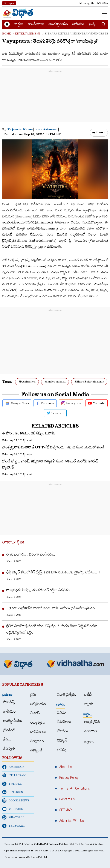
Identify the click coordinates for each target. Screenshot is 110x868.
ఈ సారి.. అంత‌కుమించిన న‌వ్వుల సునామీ (29, 434)
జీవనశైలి (9, 749)
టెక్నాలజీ (36, 750)
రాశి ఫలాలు (38, 732)
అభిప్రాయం (38, 704)
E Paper (9, 3)
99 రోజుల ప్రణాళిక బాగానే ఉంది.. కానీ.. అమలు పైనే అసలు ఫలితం (51, 608)
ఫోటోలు (63, 731)
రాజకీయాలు (36, 25)
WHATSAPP (13, 817)
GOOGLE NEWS (16, 801)
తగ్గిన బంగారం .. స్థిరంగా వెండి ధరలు (31, 554)
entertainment (47, 130)
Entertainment (28, 34)
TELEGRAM (13, 826)
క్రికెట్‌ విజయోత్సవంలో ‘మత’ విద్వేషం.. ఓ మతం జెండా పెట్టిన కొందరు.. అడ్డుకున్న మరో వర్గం (53, 629)
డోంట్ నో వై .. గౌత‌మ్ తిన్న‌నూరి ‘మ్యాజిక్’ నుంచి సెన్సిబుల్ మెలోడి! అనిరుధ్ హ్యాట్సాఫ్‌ (50, 465)
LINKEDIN (13, 792)
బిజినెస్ (35, 713)
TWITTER (12, 784)
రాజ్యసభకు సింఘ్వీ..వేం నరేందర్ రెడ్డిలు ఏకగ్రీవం (38, 590)
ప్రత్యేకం (94, 25)
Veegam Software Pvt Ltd (33, 857)
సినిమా (62, 713)
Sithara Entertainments (89, 382)
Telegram (55, 413)
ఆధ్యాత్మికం (38, 722)
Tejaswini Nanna (20, 130)
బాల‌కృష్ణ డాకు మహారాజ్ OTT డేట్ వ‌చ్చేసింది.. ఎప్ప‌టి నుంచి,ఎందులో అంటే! (54, 448)
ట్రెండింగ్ (9, 730)
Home (7, 34)
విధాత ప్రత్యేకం (67, 695)
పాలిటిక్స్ (9, 702)
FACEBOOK (13, 767)
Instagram (71, 403)
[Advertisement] (55, 100)
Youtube (97, 403)
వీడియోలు (64, 722)
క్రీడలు (7, 739)
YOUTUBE (13, 809)
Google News (17, 403)
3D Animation (27, 382)
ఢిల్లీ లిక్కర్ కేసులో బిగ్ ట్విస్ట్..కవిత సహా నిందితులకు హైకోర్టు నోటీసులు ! (53, 572)
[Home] (18, 13)
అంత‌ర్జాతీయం (58, 25)
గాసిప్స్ (62, 750)
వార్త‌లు (19, 25)
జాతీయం (78, 25)
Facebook (45, 403)
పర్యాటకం (37, 741)
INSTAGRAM (14, 775)
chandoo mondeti (55, 382)
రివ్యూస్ (62, 740)
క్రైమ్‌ (33, 695)
